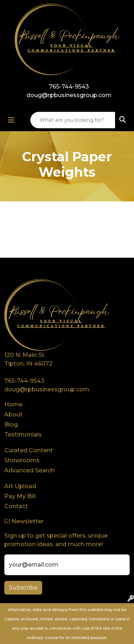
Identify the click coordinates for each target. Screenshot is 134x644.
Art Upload (20, 486)
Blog (11, 424)
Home (13, 404)
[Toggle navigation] (11, 120)
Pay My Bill (20, 496)
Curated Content (29, 450)
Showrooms (22, 460)
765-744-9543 (69, 87)
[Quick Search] (73, 120)
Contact (16, 506)
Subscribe (23, 588)
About (13, 414)
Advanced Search (29, 470)
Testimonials (23, 435)
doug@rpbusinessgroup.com (69, 95)
